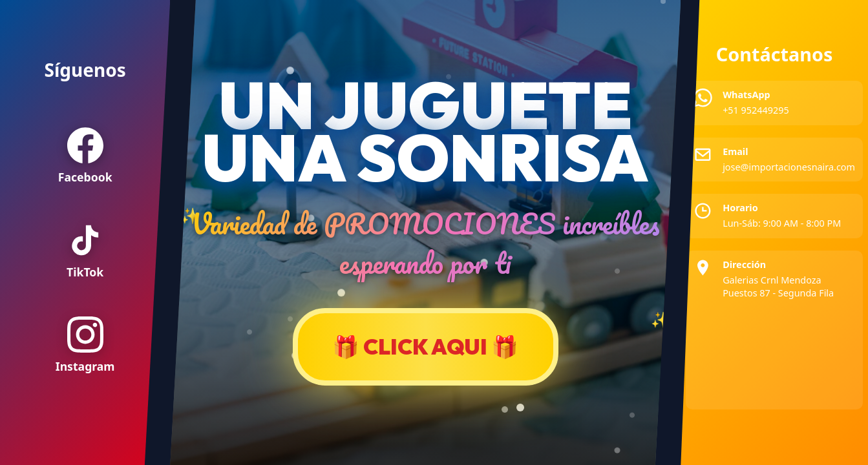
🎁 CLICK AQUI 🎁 (425, 346)
